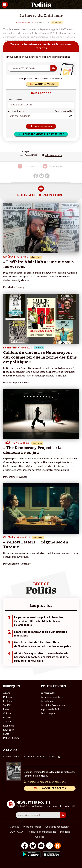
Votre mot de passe (16, 111)
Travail (7, 721)
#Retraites (41, 756)
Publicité (65, 832)
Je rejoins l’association (53, 705)
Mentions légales (32, 827)
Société (7, 705)
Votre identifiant (15, 100)
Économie (9, 725)
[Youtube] (41, 846)
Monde (7, 717)
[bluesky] (33, 846)
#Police (18, 756)
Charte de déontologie (57, 827)
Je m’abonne (48, 701)
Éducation (9, 730)
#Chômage (55, 756)
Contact (14, 827)
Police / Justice (11, 738)
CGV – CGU (16, 832)
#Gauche (29, 756)
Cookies (40, 837)
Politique (8, 697)
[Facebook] (25, 846)
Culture (7, 713)
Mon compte (48, 713)
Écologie (8, 701)
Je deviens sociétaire (52, 697)
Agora (7, 693)
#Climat (7, 756)
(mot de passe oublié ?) (65, 111)
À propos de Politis (51, 709)
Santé (6, 734)
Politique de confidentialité (41, 832)
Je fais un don (48, 693)
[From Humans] (58, 846)
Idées (6, 709)
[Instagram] (50, 846)
